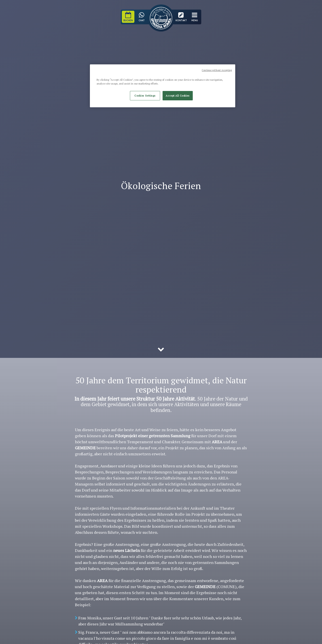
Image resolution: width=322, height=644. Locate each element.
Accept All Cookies (178, 96)
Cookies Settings (145, 96)
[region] (163, 86)
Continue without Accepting (217, 70)
